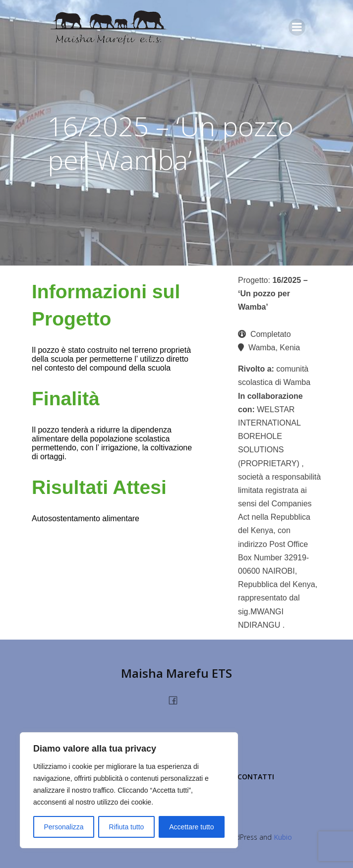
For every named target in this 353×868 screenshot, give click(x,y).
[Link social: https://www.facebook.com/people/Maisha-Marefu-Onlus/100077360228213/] (177, 700)
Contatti (256, 777)
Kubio (283, 837)
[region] (129, 790)
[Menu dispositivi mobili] (297, 27)
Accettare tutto (191, 827)
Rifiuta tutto (127, 827)
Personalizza (63, 827)
